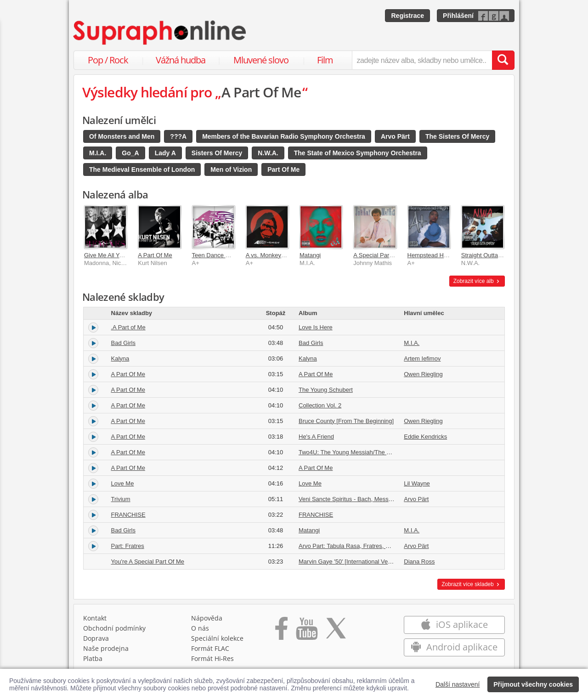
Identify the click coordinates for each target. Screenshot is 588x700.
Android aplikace (454, 647)
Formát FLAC (210, 648)
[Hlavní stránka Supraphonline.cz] (160, 33)
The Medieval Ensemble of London (142, 169)
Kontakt (95, 618)
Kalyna (120, 358)
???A (178, 136)
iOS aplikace (454, 624)
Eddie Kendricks (425, 437)
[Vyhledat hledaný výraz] (503, 60)
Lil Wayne (417, 483)
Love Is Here (316, 327)
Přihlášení (458, 16)
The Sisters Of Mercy (457, 136)
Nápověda (207, 618)
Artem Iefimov (422, 358)
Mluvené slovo (261, 60)
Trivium (121, 499)
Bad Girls (123, 343)
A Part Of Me (155, 255)
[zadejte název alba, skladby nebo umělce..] (422, 60)
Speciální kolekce (217, 638)
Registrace (407, 16)
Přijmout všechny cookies (533, 684)
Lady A (165, 153)
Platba (93, 658)
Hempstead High (430, 255)
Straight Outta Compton (493, 255)
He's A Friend (316, 437)
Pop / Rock (108, 60)
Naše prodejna (106, 648)
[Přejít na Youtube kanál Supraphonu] (306, 632)
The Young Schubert (326, 390)
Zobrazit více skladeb (471, 584)
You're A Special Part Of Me (148, 562)
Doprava (96, 638)
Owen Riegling (423, 374)
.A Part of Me (128, 327)
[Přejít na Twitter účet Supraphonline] (336, 632)
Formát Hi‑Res (213, 658)
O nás (200, 628)
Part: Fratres (128, 546)
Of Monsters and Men (122, 136)
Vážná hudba (181, 60)
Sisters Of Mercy (217, 153)
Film (325, 60)
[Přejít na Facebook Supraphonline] (281, 632)
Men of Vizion (231, 169)
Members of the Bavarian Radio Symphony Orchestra (284, 136)
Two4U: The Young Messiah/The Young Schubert (364, 452)
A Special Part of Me (380, 255)
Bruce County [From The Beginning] (346, 421)
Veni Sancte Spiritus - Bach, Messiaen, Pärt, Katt (363, 499)
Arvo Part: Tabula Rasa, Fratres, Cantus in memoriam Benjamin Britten (392, 546)
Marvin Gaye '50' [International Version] (351, 562)
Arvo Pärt (395, 136)
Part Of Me (283, 169)
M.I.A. (98, 153)
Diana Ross (419, 562)
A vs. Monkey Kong (271, 255)
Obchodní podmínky (114, 628)
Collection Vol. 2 (320, 405)
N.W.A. (268, 153)
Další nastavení (458, 684)
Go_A (130, 153)
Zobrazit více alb (477, 281)
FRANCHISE (128, 515)
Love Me (123, 483)
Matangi (310, 255)
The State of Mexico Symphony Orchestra (358, 153)
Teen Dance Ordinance (223, 255)
